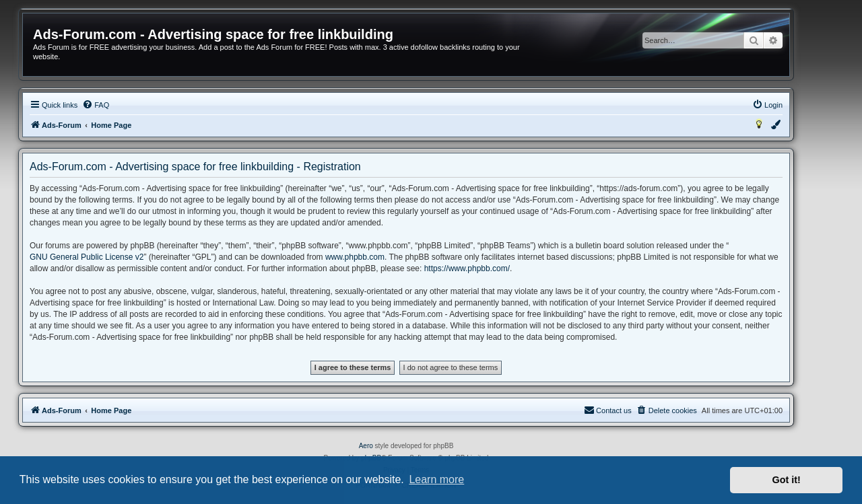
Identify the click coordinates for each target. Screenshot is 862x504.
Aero (366, 446)
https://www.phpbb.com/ (467, 268)
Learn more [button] (436, 479)
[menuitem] (96, 105)
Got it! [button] (787, 480)
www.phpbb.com (355, 257)
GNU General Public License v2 (87, 257)
